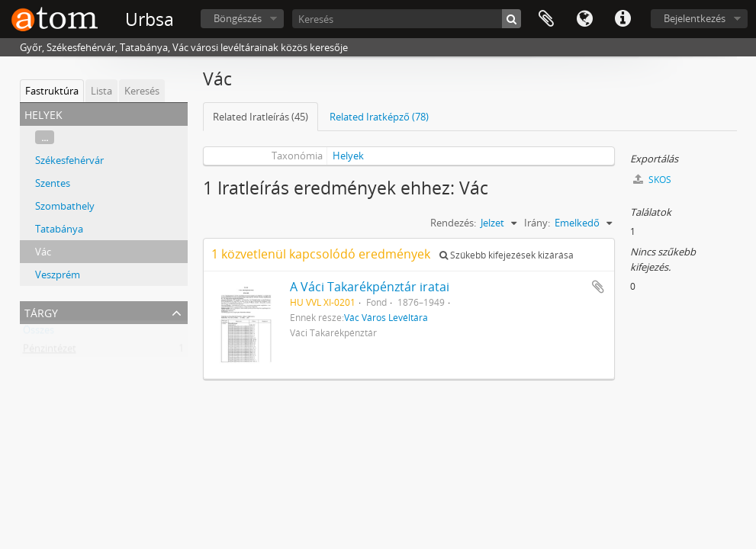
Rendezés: (453, 223)
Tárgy (41, 311)
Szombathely (65, 206)
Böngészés (238, 18)
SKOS (652, 180)
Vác (43, 252)
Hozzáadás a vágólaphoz (598, 287)
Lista (101, 91)
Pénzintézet (50, 352)
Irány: (537, 223)
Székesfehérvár (69, 160)
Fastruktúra (52, 91)
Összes (39, 333)
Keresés (142, 91)
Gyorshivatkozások (622, 19)
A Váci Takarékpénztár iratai (370, 287)
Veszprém (58, 274)
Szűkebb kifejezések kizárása (507, 255)
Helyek (348, 156)
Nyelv (584, 19)
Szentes (53, 183)
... (45, 137)
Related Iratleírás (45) (261, 117)
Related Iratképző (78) (379, 117)
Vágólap (546, 19)
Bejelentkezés (695, 18)
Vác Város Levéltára (386, 317)
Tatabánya (59, 229)
